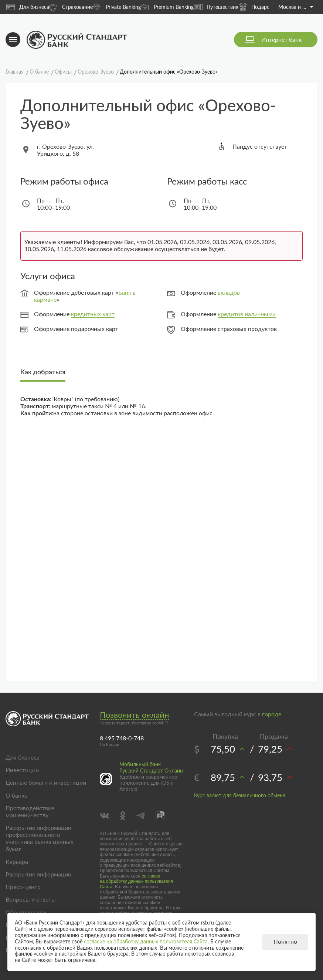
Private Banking (117, 7)
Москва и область (296, 7)
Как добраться (43, 372)
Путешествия (216, 7)
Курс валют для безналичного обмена (240, 796)
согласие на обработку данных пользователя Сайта (136, 881)
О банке (16, 796)
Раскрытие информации (38, 875)
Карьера (17, 862)
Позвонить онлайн (134, 715)
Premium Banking (167, 7)
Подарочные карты (268, 7)
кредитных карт (93, 314)
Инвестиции (22, 770)
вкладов (229, 293)
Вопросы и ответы (31, 900)
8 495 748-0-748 (122, 739)
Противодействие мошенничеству (30, 812)
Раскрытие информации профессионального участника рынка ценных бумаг (40, 839)
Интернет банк (281, 40)
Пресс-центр (23, 887)
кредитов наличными (247, 314)
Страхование (71, 7)
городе (272, 714)
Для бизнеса (28, 7)
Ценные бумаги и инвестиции (46, 783)
